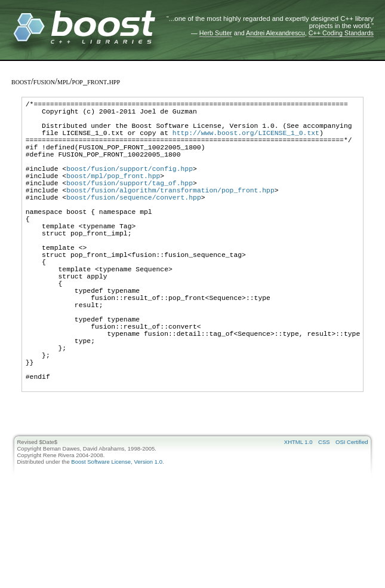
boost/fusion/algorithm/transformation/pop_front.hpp (170, 213)
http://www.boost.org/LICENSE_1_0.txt (246, 141)
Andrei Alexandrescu (275, 33)
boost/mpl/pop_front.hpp (113, 195)
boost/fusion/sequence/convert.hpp (134, 222)
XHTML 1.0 (298, 514)
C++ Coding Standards (341, 33)
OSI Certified (352, 514)
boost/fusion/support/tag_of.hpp (130, 204)
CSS (324, 514)
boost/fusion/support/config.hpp (130, 186)
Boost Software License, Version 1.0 (117, 533)
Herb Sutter (216, 33)
